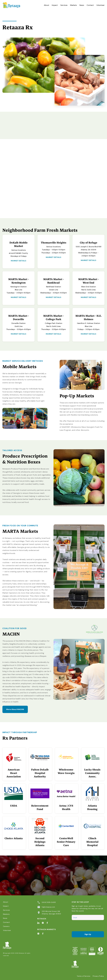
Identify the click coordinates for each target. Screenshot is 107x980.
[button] (64, 5)
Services (64, 5)
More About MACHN (15, 709)
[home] (14, 5)
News (82, 5)
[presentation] (87, 926)
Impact (55, 5)
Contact (90, 5)
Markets (73, 5)
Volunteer (100, 5)
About (47, 5)
